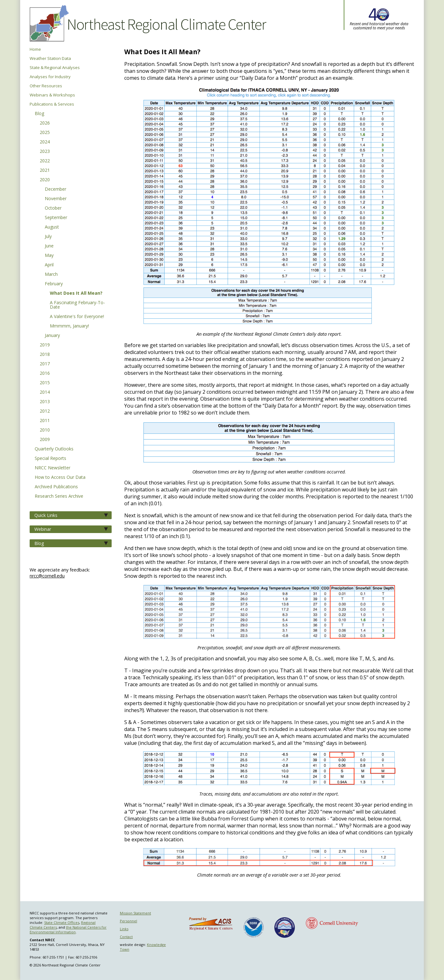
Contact (126, 937)
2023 (45, 152)
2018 (45, 355)
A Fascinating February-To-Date (77, 305)
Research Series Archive (59, 496)
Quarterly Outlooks (54, 449)
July (48, 237)
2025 (45, 133)
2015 (45, 383)
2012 (45, 411)
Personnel (129, 921)
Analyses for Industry (50, 77)
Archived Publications (56, 487)
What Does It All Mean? (76, 293)
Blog (39, 114)
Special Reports (50, 459)
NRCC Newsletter (53, 468)
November (56, 199)
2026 (45, 123)
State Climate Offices (62, 922)
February (54, 284)
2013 (45, 402)
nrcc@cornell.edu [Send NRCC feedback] (47, 576)
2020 (45, 180)
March (51, 275)
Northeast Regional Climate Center (147, 24)
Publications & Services (52, 104)
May (49, 256)
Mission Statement (135, 913)
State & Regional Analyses (55, 68)
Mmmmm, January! (69, 326)
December (56, 189)
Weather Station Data (50, 58)
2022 (45, 161)
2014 (45, 392)
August (52, 227)
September (56, 218)
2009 (45, 440)
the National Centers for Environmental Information (68, 930)
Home (35, 49)
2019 (45, 345)
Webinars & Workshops (52, 95)
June (49, 246)
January (52, 336)
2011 (45, 421)
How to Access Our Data (60, 478)
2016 (45, 374)
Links (124, 929)
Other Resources (46, 86)
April (49, 265)
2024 (45, 142)
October (53, 208)
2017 (45, 364)
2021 (45, 171)
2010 (45, 430)
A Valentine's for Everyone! (77, 317)
